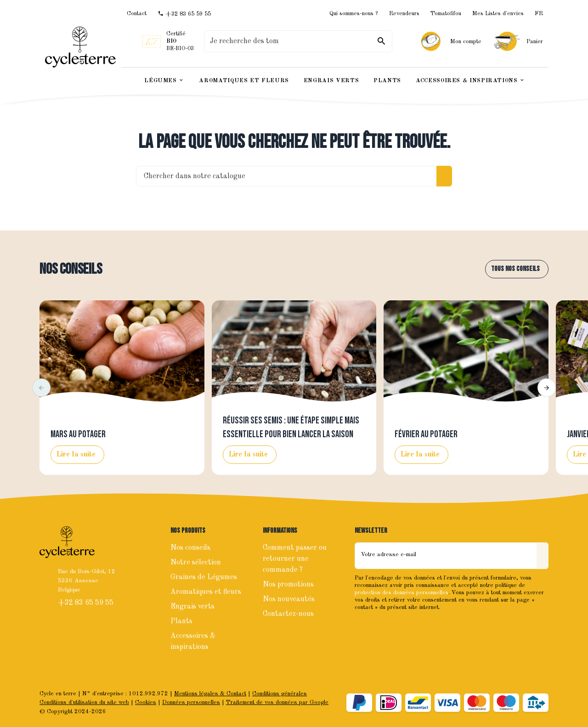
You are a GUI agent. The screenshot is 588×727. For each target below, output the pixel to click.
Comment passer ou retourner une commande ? (295, 559)
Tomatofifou (446, 14)
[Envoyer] (543, 556)
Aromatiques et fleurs (206, 592)
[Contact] (137, 14)
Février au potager (426, 434)
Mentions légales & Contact (210, 694)
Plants (181, 621)
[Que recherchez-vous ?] (298, 41)
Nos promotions (288, 585)
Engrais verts (192, 607)
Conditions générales (280, 694)
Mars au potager (78, 434)
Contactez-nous (288, 614)
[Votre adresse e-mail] (446, 556)
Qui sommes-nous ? (354, 14)
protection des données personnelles (401, 593)
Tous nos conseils (515, 269)
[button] (41, 388)
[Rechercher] (381, 41)
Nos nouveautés (289, 599)
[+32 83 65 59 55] (184, 14)
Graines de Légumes (204, 577)
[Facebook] (363, 627)
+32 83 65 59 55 (87, 603)
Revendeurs (404, 14)
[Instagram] (383, 627)
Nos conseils (71, 269)
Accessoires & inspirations (193, 642)
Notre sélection (196, 563)
